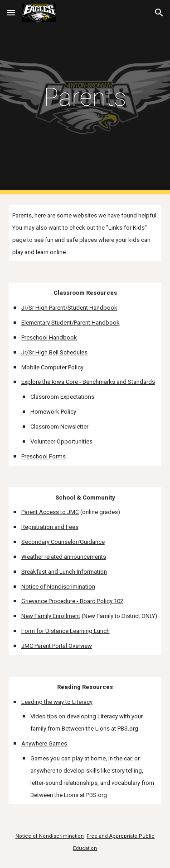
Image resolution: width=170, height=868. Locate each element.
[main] (85, 97)
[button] (11, 12)
